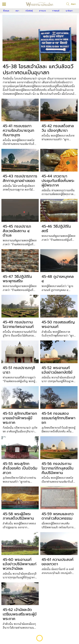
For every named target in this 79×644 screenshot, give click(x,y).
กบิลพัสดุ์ (29, 11)
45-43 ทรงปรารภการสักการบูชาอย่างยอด (20, 178)
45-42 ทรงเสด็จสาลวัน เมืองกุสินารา (58, 128)
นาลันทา (69, 11)
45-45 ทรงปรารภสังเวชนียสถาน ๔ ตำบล (17, 231)
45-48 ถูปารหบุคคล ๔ (58, 279)
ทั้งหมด (6, 11)
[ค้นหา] (71, 4)
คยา (17, 11)
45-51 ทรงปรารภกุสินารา (19, 370)
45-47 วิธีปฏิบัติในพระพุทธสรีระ (17, 279)
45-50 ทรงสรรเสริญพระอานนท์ (58, 324)
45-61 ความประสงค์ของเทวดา (58, 562)
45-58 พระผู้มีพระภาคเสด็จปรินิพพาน (18, 516)
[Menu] (4, 4)
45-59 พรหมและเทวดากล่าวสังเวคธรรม (58, 516)
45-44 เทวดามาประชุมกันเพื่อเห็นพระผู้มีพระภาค (58, 181)
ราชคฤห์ (56, 11)
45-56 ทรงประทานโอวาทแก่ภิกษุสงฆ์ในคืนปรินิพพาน (58, 468)
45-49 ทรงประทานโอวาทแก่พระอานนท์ (18, 324)
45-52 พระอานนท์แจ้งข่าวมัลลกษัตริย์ (57, 370)
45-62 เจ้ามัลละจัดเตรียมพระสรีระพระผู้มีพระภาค (20, 614)
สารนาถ (42, 11)
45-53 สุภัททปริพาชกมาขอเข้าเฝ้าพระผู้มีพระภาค (20, 418)
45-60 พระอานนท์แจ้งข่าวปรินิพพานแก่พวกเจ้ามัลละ (20, 564)
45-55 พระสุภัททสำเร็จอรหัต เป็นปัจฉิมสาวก (20, 468)
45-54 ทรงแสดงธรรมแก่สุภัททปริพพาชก (58, 418)
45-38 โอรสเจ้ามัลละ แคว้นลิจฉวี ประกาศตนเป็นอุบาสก (38, 70)
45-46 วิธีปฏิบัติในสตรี (56, 229)
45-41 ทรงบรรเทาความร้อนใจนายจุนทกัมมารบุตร (18, 130)
